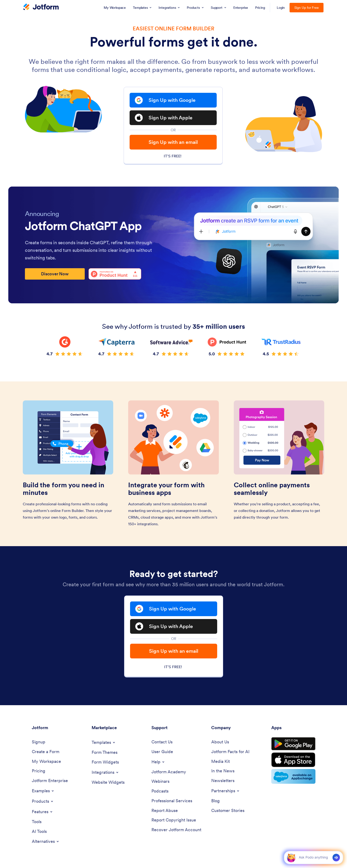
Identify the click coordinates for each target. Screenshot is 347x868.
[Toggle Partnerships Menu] (226, 791)
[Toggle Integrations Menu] (105, 772)
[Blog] (216, 801)
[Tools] (37, 822)
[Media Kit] (220, 762)
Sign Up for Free (307, 8)
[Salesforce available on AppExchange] (293, 776)
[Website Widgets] (108, 782)
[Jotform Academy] (169, 772)
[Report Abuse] (165, 811)
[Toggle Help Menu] (158, 762)
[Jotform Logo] (41, 7)
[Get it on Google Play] (293, 744)
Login (281, 8)
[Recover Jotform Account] (176, 830)
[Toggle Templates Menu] (104, 742)
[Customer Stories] (228, 811)
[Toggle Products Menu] (43, 801)
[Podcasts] (160, 791)
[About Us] (220, 742)
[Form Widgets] (105, 762)
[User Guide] (162, 752)
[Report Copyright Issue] (174, 820)
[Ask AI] (313, 857)
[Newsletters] (223, 781)
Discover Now (55, 274)
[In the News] (223, 771)
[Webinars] (160, 781)
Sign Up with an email (173, 142)
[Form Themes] (105, 753)
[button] (291, 857)
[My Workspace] (46, 762)
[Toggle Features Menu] (42, 812)
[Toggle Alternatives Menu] (46, 841)
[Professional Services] (172, 801)
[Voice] (336, 858)
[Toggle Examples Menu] (43, 791)
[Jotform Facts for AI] (230, 752)
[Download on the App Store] (293, 760)
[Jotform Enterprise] (50, 781)
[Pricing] (39, 771)
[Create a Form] (46, 752)
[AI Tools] (39, 832)
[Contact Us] (162, 742)
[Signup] (39, 742)
